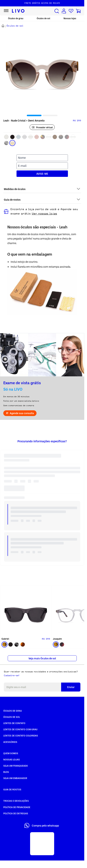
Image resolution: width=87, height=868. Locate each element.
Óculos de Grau (13, 711)
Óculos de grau (16, 18)
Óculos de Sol (12, 717)
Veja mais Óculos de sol (42, 658)
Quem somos (11, 753)
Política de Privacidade (17, 807)
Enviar (71, 687)
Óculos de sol (43, 18)
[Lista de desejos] (71, 11)
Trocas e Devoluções (16, 801)
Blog (6, 772)
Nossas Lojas (12, 759)
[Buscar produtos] (57, 11)
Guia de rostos (12, 789)
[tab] (34, 115)
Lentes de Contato (14, 723)
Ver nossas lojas (44, 214)
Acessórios (10, 742)
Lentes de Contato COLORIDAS (21, 736)
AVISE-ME (42, 174)
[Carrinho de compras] (78, 11)
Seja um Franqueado (16, 766)
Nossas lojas (70, 18)
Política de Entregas (16, 813)
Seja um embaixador (15, 778)
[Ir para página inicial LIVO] (18, 11)
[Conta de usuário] (64, 11)
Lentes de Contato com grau (20, 729)
